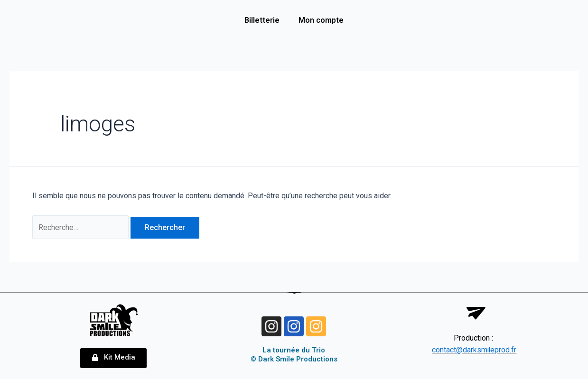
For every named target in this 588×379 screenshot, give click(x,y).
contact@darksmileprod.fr (474, 350)
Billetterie (262, 20)
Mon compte (321, 20)
